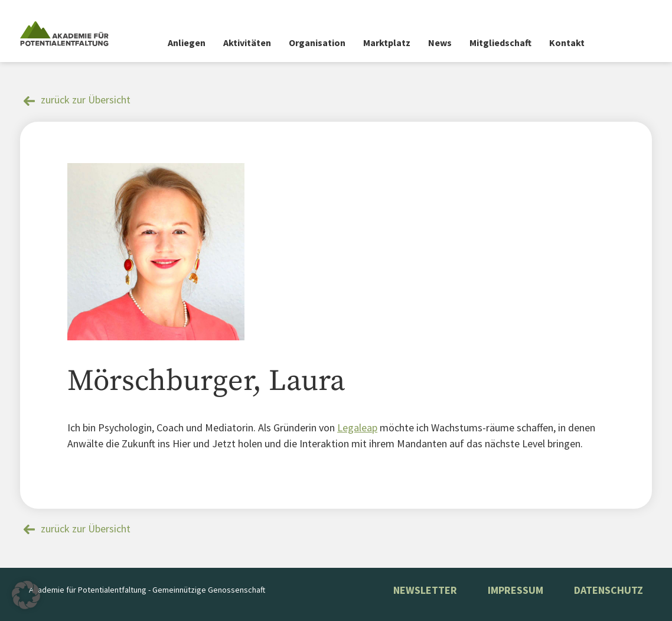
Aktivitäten (247, 43)
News (440, 43)
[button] (26, 595)
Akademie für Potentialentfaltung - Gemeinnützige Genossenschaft (147, 590)
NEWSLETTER (425, 590)
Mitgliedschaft (500, 43)
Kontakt (567, 43)
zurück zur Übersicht (86, 100)
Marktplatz (387, 43)
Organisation (317, 43)
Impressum (516, 590)
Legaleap (357, 427)
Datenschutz (609, 590)
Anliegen (187, 43)
